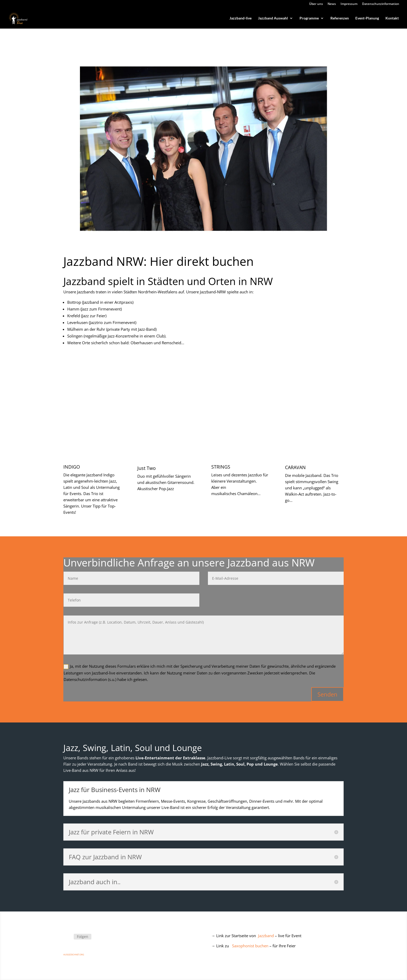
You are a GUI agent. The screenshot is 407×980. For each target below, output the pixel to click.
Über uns (316, 4)
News (332, 4)
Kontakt (392, 18)
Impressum (349, 4)
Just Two (147, 468)
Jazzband (266, 936)
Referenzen (340, 18)
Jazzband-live (240, 18)
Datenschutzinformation (381, 4)
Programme (309, 18)
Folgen (83, 937)
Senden (327, 694)
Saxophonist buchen (250, 946)
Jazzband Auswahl (273, 18)
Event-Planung (367, 18)
